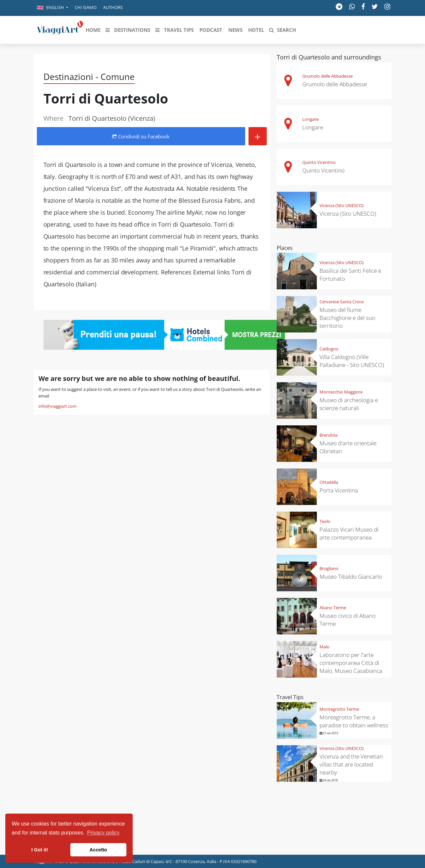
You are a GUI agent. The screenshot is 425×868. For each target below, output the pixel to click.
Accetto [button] (98, 850)
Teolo (325, 521)
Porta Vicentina (339, 490)
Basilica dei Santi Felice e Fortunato (350, 275)
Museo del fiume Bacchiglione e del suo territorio (347, 318)
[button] (52, 8)
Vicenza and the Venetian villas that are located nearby (351, 764)
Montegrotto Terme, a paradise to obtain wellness (354, 721)
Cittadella (329, 482)
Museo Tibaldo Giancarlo (351, 577)
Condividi (141, 136)
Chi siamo (86, 7)
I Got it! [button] (40, 850)
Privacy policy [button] (104, 833)
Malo (324, 647)
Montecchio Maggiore (341, 392)
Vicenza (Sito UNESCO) (342, 205)
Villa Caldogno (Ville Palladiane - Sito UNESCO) (352, 361)
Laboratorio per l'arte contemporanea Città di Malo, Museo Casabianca (351, 663)
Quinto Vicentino (319, 162)
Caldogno (329, 349)
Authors (113, 7)
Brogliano (329, 568)
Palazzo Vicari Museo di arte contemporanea (349, 533)
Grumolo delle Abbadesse (327, 76)
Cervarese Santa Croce (342, 302)
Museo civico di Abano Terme (348, 620)
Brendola (328, 435)
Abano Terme (333, 608)
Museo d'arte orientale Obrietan (348, 447)
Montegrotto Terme (339, 709)
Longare (310, 119)
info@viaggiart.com (58, 406)
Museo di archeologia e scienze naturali (349, 404)
